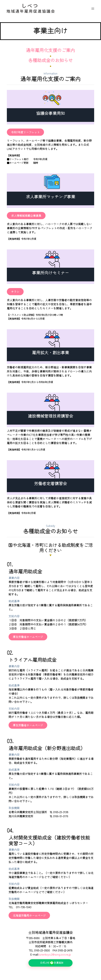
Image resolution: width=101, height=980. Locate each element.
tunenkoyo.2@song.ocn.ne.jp (55, 954)
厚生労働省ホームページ (28, 637)
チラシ (15, 292)
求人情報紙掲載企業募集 (26, 216)
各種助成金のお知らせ (50, 60)
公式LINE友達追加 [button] (55, 963)
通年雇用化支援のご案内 (50, 50)
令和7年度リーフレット (25, 132)
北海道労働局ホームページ (29, 915)
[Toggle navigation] (93, 9)
